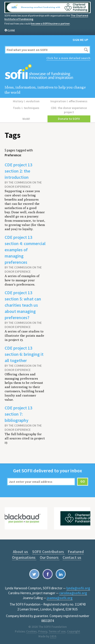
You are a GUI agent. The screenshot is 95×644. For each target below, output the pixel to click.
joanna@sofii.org (60, 598)
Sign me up (80, 40)
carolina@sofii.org (73, 593)
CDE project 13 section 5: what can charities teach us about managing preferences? (23, 305)
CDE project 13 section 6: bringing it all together (24, 354)
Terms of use (57, 631)
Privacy (43, 631)
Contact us (72, 557)
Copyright (74, 631)
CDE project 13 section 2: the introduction (18, 171)
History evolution (26, 101)
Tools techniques (26, 108)
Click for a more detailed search (68, 58)
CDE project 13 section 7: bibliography (18, 414)
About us (21, 552)
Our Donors (50, 557)
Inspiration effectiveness (69, 101)
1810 (53, 636)
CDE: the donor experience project (69, 110)
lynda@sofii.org (78, 588)
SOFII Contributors (48, 552)
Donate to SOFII (69, 119)
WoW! (26, 119)
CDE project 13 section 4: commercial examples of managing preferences (25, 250)
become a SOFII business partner (50, 23)
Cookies (31, 631)
